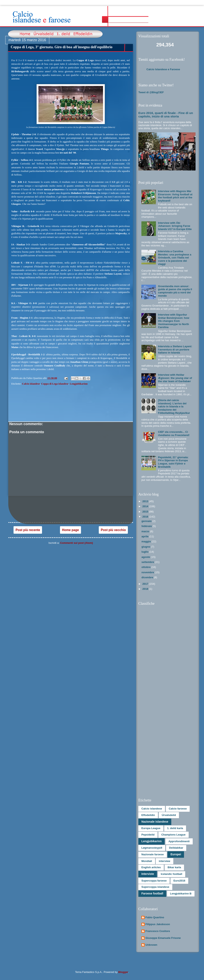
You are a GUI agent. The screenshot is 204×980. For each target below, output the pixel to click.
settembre (148, 562)
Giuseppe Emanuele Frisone (163, 938)
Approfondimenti (179, 841)
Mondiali (147, 861)
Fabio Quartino (155, 917)
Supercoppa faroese (154, 881)
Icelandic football (171, 874)
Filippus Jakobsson (158, 924)
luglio (145, 552)
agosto (146, 557)
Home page (70, 530)
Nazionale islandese (155, 822)
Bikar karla (174, 867)
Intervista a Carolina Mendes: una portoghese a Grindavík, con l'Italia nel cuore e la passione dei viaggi (175, 258)
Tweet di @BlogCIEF (151, 92)
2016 (146, 517)
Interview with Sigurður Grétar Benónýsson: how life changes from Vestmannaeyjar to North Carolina (174, 321)
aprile (145, 536)
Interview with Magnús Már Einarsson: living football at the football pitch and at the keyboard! (175, 196)
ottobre (146, 567)
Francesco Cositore (158, 931)
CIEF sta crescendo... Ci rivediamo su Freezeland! (174, 434)
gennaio (147, 521)
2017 (146, 584)
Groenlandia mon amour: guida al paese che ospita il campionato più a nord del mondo (175, 291)
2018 (146, 589)
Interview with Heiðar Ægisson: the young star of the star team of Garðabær (175, 378)
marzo (146, 531)
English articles (151, 867)
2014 (146, 506)
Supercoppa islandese (155, 887)
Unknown (151, 945)
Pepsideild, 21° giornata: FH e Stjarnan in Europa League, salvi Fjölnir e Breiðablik (173, 462)
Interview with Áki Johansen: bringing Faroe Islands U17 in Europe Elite (175, 226)
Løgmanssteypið (152, 848)
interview (164, 861)
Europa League (151, 828)
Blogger (123, 972)
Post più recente (28, 530)
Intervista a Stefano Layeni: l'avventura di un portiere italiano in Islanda (175, 349)
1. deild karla (175, 828)
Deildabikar (176, 848)
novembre (148, 572)
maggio (147, 541)
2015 (146, 512)
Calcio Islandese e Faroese (163, 69)
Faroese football (152, 893)
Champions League (174, 835)
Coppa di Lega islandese (55, 384)
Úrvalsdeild (169, 815)
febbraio (147, 526)
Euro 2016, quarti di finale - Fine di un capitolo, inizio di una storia (166, 115)
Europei (176, 854)
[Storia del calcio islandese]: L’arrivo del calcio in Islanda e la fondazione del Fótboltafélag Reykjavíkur (174, 406)
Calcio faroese (178, 809)
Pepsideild (148, 835)
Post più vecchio (113, 530)
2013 (146, 501)
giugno (146, 547)
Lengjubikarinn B (181, 894)
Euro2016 (179, 881)
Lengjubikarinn (79, 384)
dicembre (148, 577)
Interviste (148, 874)
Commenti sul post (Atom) (77, 543)
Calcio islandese (31, 384)
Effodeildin (148, 815)
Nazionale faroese (153, 854)
